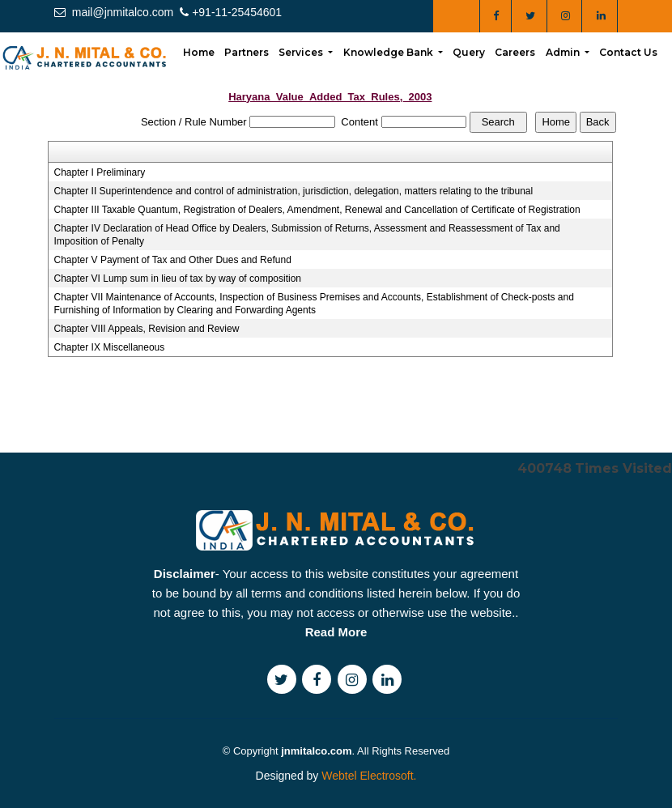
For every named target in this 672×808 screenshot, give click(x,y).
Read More (336, 672)
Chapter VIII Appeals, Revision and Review (147, 329)
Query (469, 52)
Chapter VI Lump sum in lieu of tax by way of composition (178, 279)
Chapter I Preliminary (100, 172)
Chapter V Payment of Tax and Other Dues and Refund (173, 260)
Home (199, 52)
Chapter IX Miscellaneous (110, 347)
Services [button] (302, 52)
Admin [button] (564, 52)
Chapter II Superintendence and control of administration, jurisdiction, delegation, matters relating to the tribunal (294, 191)
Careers (515, 52)
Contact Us (628, 52)
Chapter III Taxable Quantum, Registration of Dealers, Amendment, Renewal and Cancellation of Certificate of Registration (317, 210)
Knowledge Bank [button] (389, 52)
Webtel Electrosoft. (369, 776)
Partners (247, 52)
